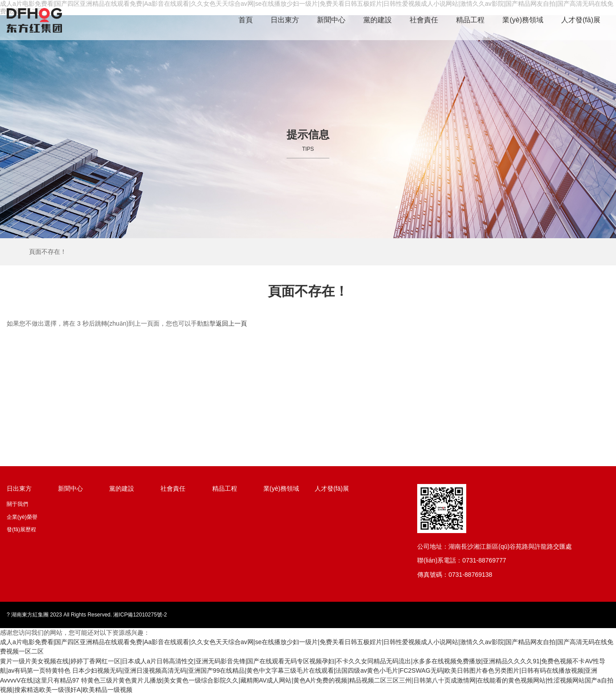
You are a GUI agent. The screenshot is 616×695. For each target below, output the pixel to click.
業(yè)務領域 (523, 20)
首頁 (246, 20)
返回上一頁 (231, 323)
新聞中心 (331, 20)
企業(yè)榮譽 (22, 517)
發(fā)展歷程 (21, 530)
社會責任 (424, 20)
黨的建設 (378, 20)
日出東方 (285, 20)
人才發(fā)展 (581, 20)
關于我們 (17, 504)
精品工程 (470, 20)
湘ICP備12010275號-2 (140, 615)
